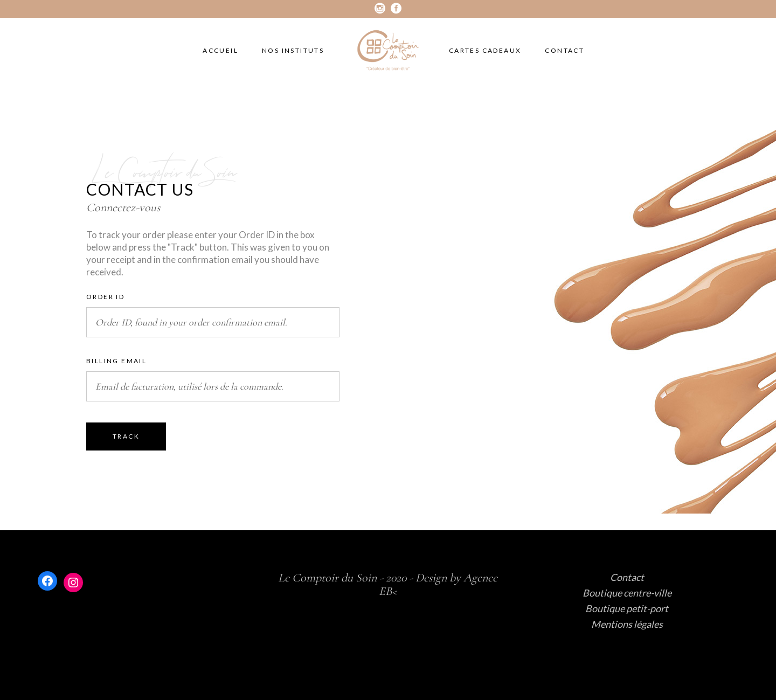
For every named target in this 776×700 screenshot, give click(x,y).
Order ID (105, 297)
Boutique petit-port (627, 608)
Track (126, 436)
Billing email (116, 361)
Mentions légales (627, 624)
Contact (627, 577)
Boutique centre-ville (627, 593)
